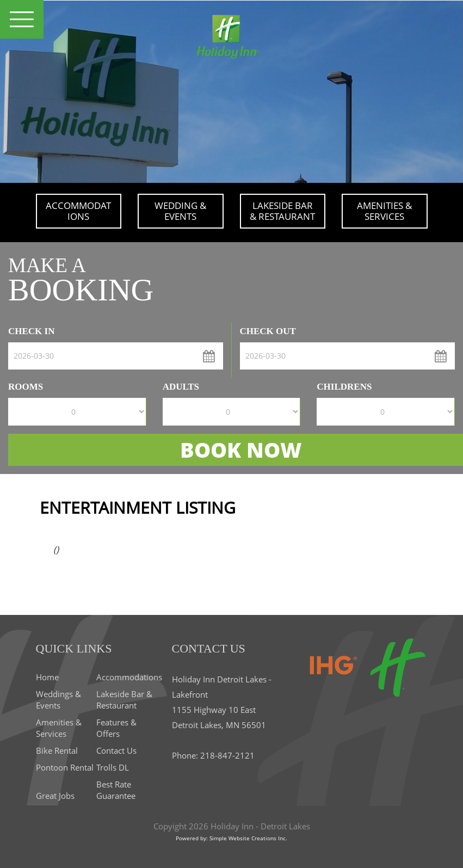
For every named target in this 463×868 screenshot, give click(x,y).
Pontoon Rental (65, 767)
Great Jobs (55, 796)
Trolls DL (113, 767)
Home (47, 677)
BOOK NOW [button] (241, 450)
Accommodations (78, 211)
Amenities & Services (384, 211)
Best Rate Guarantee (116, 790)
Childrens (344, 387)
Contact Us (116, 750)
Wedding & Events (180, 211)
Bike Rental (57, 750)
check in (31, 331)
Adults (181, 387)
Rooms (26, 387)
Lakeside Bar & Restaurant (282, 211)
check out (268, 331)
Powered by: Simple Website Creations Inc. (231, 838)
